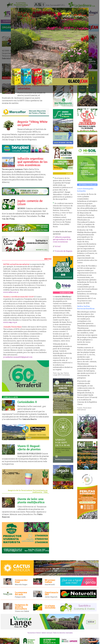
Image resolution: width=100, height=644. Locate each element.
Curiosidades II (27, 402)
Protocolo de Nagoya (64, 251)
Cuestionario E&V (51, 593)
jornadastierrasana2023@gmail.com (18, 357)
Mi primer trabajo (50, 581)
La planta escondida (50, 607)
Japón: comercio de (30, 202)
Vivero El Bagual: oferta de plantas (29, 448)
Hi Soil (58, 246)
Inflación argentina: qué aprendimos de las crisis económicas (32, 162)
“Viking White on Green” (32, 123)
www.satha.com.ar (11, 292)
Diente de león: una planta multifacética (31, 501)
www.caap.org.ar (10, 322)
